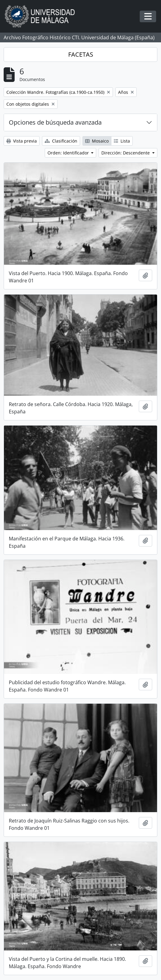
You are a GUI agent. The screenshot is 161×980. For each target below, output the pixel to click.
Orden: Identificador (69, 153)
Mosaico (97, 141)
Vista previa (22, 141)
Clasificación (61, 141)
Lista (122, 141)
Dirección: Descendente (126, 153)
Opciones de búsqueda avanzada (55, 122)
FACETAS (81, 54)
